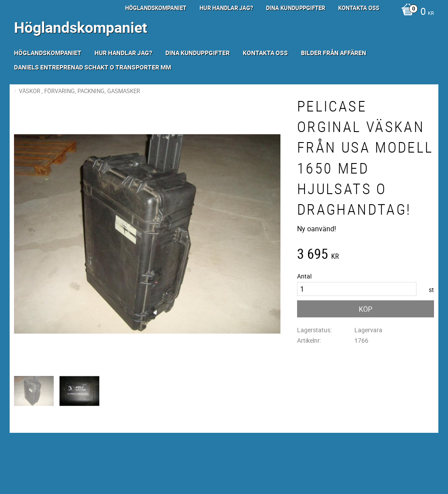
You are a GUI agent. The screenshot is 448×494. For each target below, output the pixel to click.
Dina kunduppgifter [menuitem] (296, 8)
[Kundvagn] (415, 12)
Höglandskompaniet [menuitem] (156, 8)
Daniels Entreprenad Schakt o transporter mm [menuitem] (93, 67)
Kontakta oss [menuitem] (359, 8)
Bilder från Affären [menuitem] (334, 53)
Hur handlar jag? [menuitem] (226, 8)
